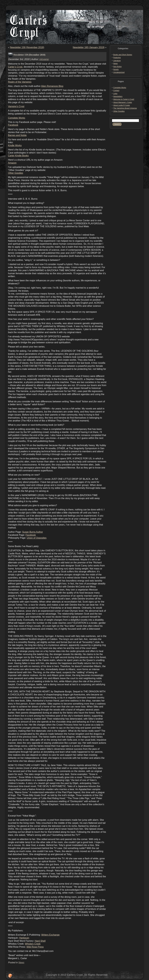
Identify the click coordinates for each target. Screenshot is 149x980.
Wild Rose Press (35, 947)
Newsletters (118, 96)
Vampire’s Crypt (16, 106)
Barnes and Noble (17, 135)
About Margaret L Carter (123, 102)
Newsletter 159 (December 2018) (29, 55)
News (21, 963)
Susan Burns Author (33, 532)
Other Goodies (16, 173)
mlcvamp (44, 59)
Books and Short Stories (123, 55)
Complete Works (17, 118)
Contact (116, 91)
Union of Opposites (37, 538)
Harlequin (24, 938)
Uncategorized (119, 72)
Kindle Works (15, 145)
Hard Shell (40, 941)
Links (115, 94)
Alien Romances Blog (52, 86)
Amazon (12, 163)
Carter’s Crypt (15, 67)
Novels (116, 69)
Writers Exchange (50, 935)
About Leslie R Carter (122, 105)
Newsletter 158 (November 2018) (27, 47)
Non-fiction (117, 67)
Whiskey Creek (33, 944)
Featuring (117, 58)
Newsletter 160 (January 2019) (89, 47)
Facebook (13, 125)
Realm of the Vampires (20, 82)
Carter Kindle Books (18, 156)
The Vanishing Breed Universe (125, 108)
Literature (117, 61)
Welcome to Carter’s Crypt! (124, 99)
